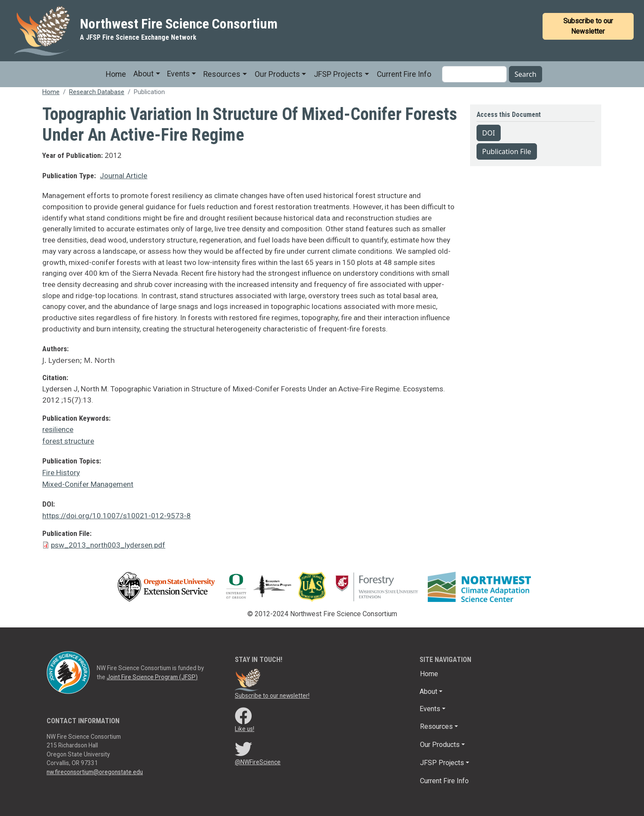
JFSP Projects (338, 74)
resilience (58, 429)
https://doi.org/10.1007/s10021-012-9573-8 (117, 516)
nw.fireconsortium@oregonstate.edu (95, 772)
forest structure (68, 441)
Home (116, 74)
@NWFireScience (258, 762)
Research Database (97, 92)
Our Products (277, 74)
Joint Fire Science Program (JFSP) (152, 677)
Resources (222, 74)
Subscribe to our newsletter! (272, 696)
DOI (489, 133)
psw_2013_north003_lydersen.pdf (108, 545)
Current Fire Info (404, 74)
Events (178, 74)
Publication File (507, 151)
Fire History (61, 473)
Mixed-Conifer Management (88, 484)
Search (526, 74)
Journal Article (123, 176)
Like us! (245, 729)
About (144, 74)
